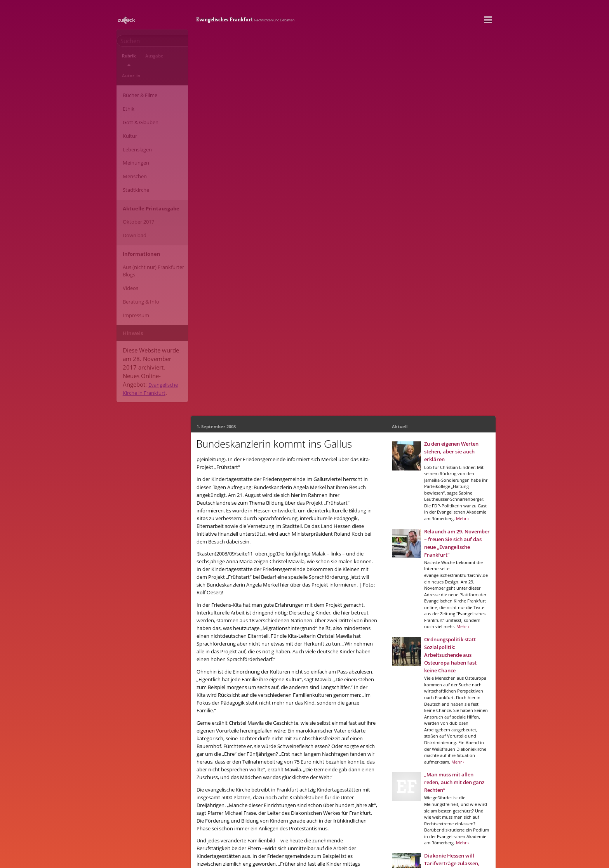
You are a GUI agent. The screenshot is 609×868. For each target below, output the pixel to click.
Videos (127, 232)
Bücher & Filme (137, 75)
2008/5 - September (281, 736)
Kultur (127, 107)
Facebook (264, 755)
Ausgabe (145, 59)
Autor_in (167, 59)
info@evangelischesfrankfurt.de (258, 837)
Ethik (125, 86)
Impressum (133, 253)
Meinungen (133, 128)
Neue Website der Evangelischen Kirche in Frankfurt (287, 850)
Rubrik (126, 59)
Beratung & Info (138, 243)
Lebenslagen (134, 117)
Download (131, 187)
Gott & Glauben (137, 96)
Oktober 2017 (135, 176)
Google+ (313, 755)
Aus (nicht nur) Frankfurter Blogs (150, 218)
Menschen (132, 138)
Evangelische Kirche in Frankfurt (145, 312)
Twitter (290, 755)
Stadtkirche (133, 149)
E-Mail (239, 755)
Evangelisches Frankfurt (300, 17)
